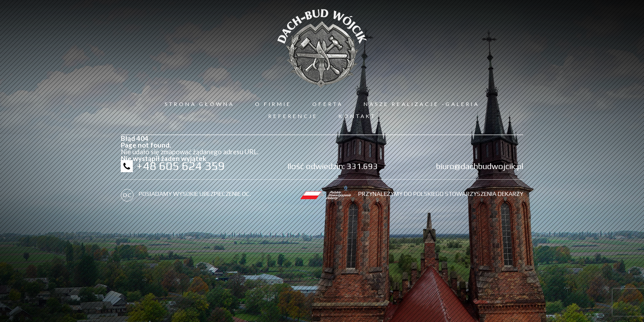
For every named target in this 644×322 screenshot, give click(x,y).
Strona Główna (199, 104)
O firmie (273, 104)
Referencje (293, 116)
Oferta (328, 104)
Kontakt (357, 116)
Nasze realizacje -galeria (422, 104)
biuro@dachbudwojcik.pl (480, 166)
